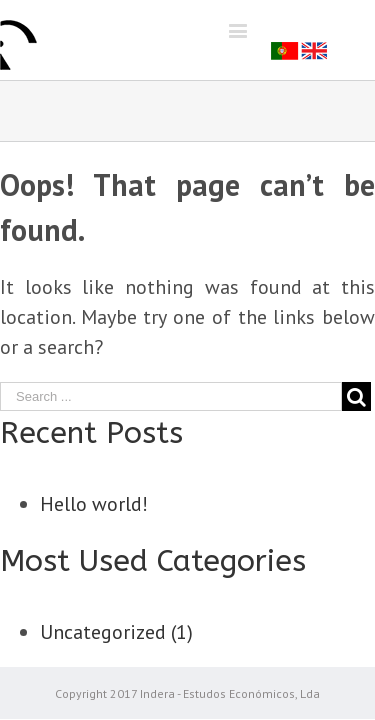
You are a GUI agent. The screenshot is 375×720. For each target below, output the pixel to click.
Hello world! (94, 504)
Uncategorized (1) (116, 632)
